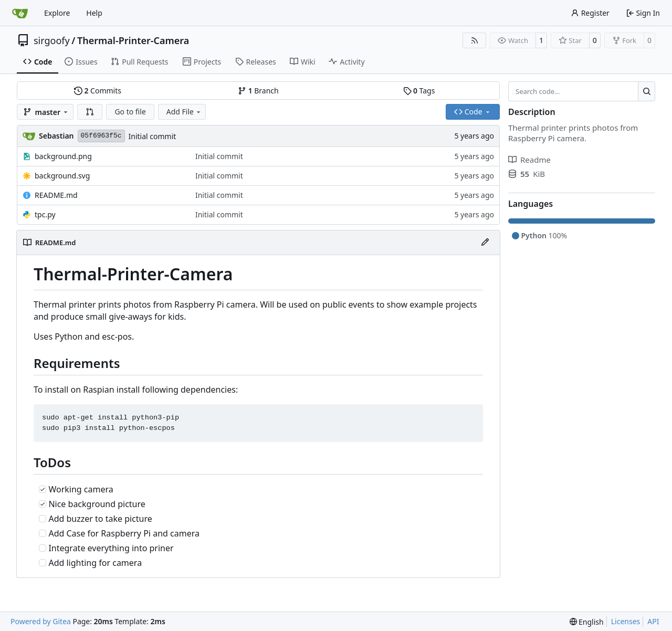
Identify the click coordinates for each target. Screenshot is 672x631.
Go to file (130, 112)
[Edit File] (485, 243)
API (653, 621)
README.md (56, 195)
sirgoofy (52, 40)
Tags (419, 91)
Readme (529, 160)
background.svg (62, 176)
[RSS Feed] (475, 40)
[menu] (587, 622)
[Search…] (647, 91)
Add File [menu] (184, 112)
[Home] (20, 13)
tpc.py (45, 214)
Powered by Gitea (41, 621)
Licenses (626, 621)
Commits (98, 91)
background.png (63, 156)
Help (94, 13)
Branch (258, 91)
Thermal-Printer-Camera (133, 40)
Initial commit (153, 136)
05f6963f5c (101, 136)
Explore (57, 13)
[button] (90, 112)
